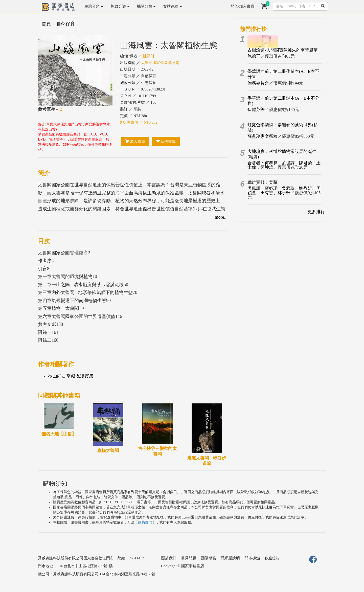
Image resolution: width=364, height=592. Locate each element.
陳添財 (149, 56)
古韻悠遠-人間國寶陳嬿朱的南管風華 (283, 50)
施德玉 (254, 56)
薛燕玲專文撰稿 (263, 136)
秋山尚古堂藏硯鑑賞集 (71, 376)
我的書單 (166, 142)
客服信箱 (272, 558)
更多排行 (316, 212)
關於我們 (169, 558)
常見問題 (189, 558)
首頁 (46, 24)
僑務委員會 (258, 83)
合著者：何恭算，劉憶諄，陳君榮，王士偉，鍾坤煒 (284, 165)
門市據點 (252, 558)
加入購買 (135, 142)
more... (221, 217)
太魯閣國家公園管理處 (160, 63)
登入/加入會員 (242, 6)
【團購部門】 (145, 522)
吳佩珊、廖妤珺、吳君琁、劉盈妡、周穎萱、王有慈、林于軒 (284, 191)
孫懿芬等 (256, 110)
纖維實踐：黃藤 (263, 182)
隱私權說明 (230, 558)
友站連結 (172, 6)
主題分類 (94, 6)
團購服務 (209, 558)
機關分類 (146, 6)
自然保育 (66, 24)
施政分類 (120, 6)
